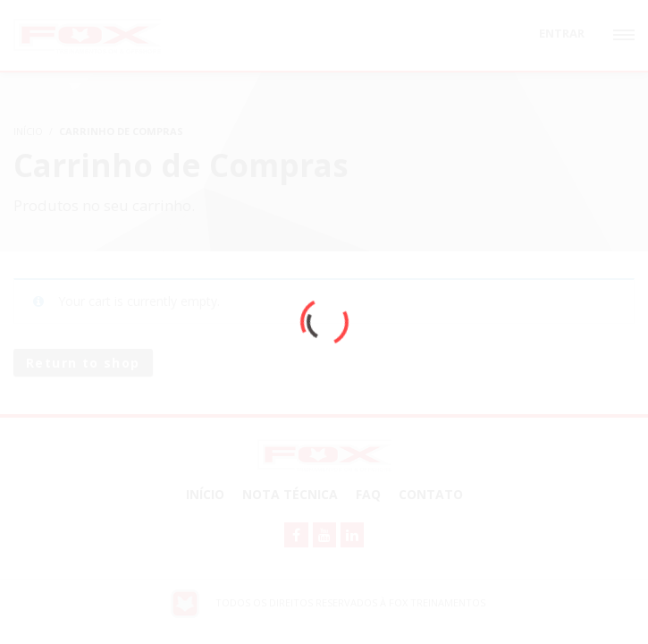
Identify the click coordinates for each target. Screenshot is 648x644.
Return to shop (83, 363)
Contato (431, 494)
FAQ (368, 494)
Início (205, 494)
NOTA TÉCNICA (290, 494)
